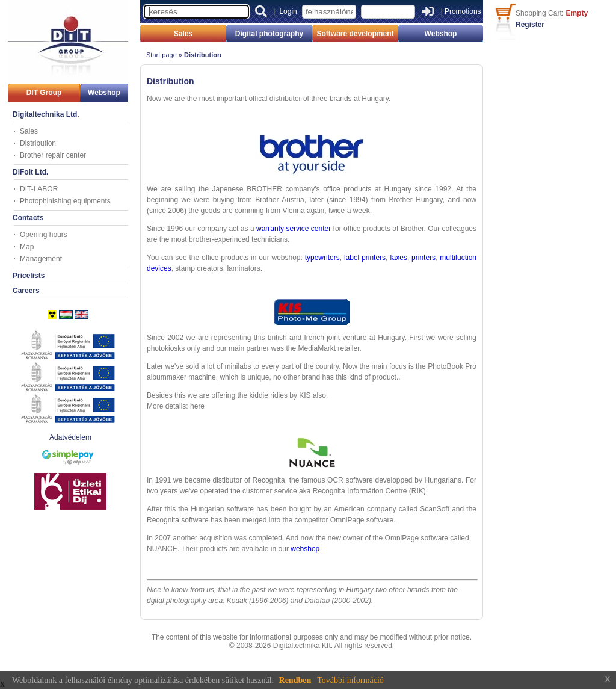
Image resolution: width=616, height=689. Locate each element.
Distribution (38, 143)
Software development (355, 34)
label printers (365, 258)
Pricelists (29, 276)
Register (530, 25)
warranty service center (294, 229)
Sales (29, 131)
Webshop (104, 93)
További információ (350, 680)
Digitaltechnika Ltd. (46, 114)
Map (27, 247)
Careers (26, 291)
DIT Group (44, 93)
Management (41, 259)
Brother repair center (53, 155)
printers (423, 258)
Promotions (463, 11)
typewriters (322, 258)
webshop (305, 549)
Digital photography (269, 34)
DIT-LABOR (39, 189)
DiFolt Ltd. (30, 172)
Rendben (295, 680)
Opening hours (44, 235)
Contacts (28, 218)
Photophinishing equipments (65, 201)
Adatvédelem (70, 437)
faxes (399, 258)
